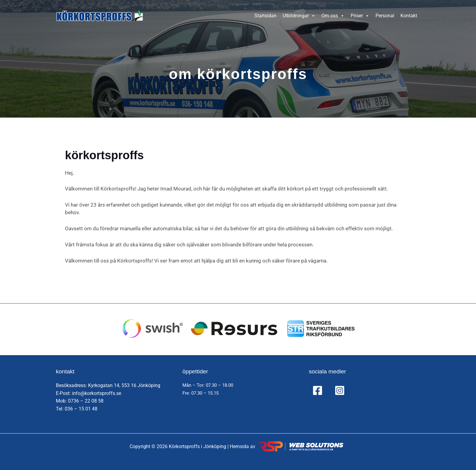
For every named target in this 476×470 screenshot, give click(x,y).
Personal (385, 16)
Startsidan (265, 16)
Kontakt (409, 16)
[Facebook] (318, 390)
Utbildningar (299, 16)
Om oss (333, 16)
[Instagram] (340, 390)
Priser (360, 16)
